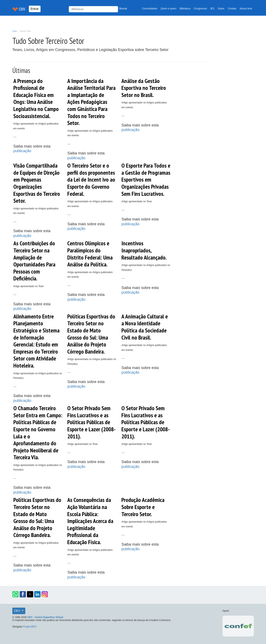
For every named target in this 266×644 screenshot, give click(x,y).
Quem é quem (169, 9)
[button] (15, 594)
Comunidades (150, 9)
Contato (232, 9)
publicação (22, 151)
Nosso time (246, 9)
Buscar (123, 9)
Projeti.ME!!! (30, 627)
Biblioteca (185, 9)
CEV (18, 611)
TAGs (15, 31)
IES (212, 9)
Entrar (35, 9)
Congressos (200, 9)
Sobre (221, 9)
